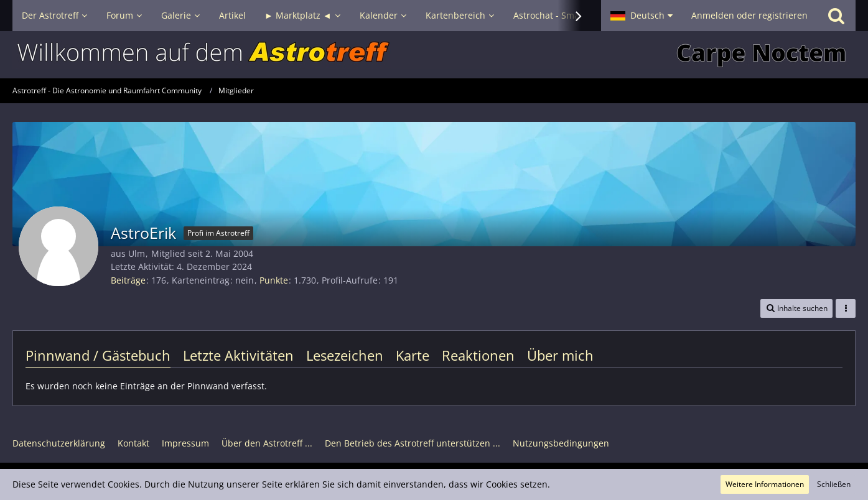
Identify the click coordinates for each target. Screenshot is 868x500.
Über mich (560, 355)
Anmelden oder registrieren (749, 15)
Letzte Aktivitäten (238, 355)
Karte (413, 355)
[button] (642, 16)
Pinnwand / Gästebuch (98, 355)
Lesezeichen (345, 355)
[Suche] (836, 16)
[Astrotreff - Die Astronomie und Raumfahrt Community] (434, 55)
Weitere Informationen (765, 484)
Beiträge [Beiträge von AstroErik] (128, 280)
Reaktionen (478, 355)
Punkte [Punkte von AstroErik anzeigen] (274, 280)
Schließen (834, 484)
